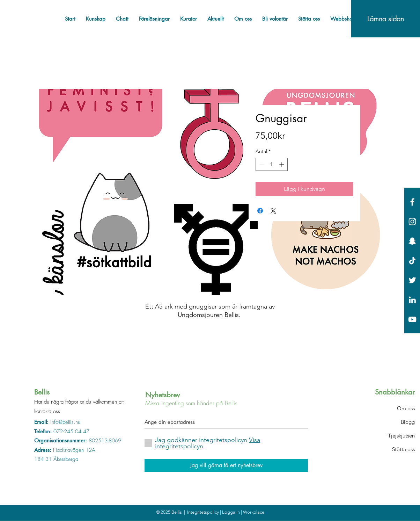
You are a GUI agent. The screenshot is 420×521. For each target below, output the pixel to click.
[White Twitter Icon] (412, 280)
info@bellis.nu (65, 422)
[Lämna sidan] (385, 19)
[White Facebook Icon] (412, 202)
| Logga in (230, 512)
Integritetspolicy (204, 512)
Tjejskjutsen (401, 436)
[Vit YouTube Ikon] (412, 319)
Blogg (408, 422)
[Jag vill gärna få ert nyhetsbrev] (226, 465)
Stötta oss (403, 449)
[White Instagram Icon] (412, 222)
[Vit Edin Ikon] (412, 300)
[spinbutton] (272, 164)
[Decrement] (261, 164)
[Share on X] (273, 211)
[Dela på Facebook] (260, 211)
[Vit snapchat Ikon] (412, 241)
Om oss (406, 408)
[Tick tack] (412, 261)
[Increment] (282, 164)
